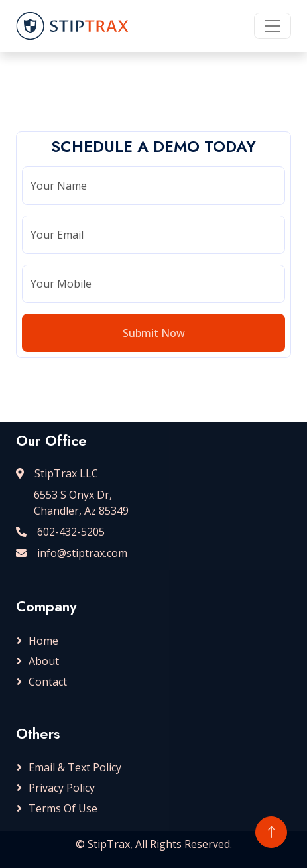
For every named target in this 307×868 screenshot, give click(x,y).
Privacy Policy (62, 788)
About (44, 661)
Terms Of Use (63, 808)
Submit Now (154, 333)
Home (43, 641)
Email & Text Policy (75, 767)
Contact (48, 682)
